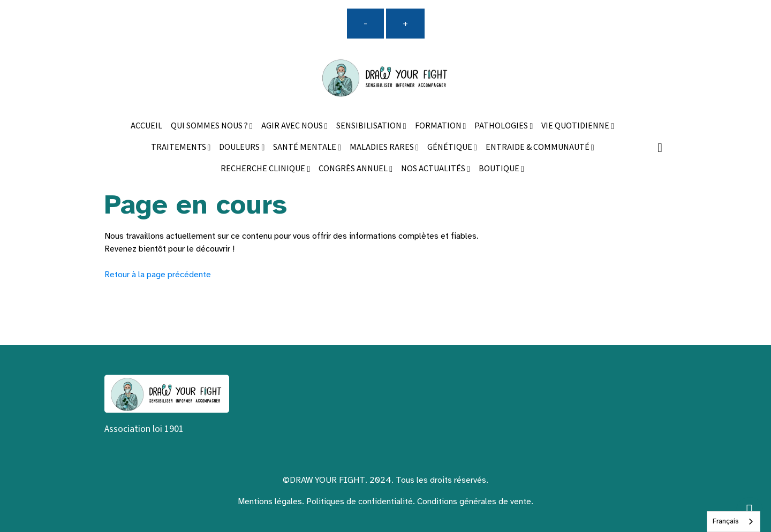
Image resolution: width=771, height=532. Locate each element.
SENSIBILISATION (370, 126)
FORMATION (439, 126)
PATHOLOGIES (502, 126)
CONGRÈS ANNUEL (354, 169)
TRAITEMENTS (179, 147)
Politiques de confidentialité (360, 501)
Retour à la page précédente (158, 275)
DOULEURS (240, 147)
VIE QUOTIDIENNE (576, 126)
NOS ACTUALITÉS (434, 169)
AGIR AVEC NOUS (293, 126)
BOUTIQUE (500, 169)
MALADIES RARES (383, 147)
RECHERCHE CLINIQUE (264, 169)
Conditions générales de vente (474, 501)
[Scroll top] (750, 511)
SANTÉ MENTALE (305, 147)
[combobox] (734, 522)
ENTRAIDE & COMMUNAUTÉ (538, 147)
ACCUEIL (146, 126)
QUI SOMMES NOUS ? (210, 126)
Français (725, 521)
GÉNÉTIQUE (451, 147)
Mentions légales (270, 501)
